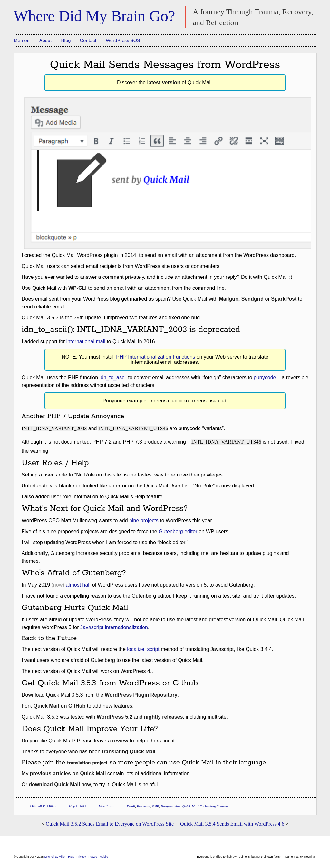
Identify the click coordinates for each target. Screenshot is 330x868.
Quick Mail (190, 806)
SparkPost (284, 299)
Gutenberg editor (178, 531)
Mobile (104, 857)
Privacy (81, 857)
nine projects (144, 520)
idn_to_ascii (113, 377)
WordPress (107, 806)
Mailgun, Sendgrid (241, 299)
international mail (86, 341)
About (45, 41)
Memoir (22, 41)
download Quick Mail (54, 784)
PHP (155, 806)
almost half (78, 585)
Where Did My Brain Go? (94, 16)
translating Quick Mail (129, 752)
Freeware (143, 806)
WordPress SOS (123, 41)
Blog (66, 41)
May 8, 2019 (77, 806)
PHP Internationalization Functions (155, 357)
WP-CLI (78, 288)
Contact (88, 41)
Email (131, 806)
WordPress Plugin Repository (141, 695)
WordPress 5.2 (115, 717)
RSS (71, 857)
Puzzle (93, 857)
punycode (265, 377)
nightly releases (163, 717)
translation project (87, 763)
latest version (164, 83)
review (120, 741)
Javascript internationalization (114, 627)
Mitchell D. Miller (43, 806)
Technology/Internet (214, 806)
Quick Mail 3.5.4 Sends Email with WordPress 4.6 (232, 824)
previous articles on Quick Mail (68, 774)
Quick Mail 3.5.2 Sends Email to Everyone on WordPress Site (110, 824)
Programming (171, 806)
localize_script (143, 649)
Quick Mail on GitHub (59, 706)
